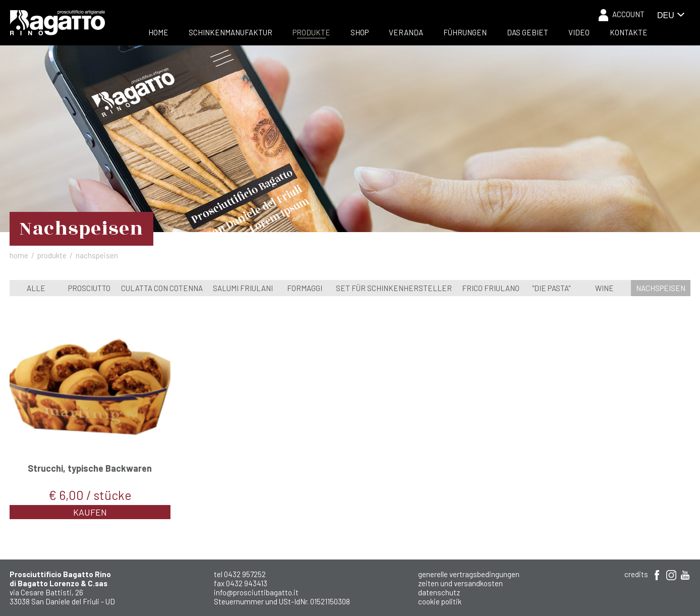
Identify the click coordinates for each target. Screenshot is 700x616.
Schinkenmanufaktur (230, 32)
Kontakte (629, 32)
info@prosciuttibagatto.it (256, 592)
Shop (360, 32)
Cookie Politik (440, 601)
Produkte (311, 32)
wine (604, 288)
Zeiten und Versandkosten (460, 583)
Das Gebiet (528, 32)
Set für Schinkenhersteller (394, 288)
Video (579, 32)
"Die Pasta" (551, 288)
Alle (36, 288)
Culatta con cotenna (162, 288)
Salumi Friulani (243, 288)
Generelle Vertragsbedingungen (469, 574)
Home (158, 32)
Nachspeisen (661, 288)
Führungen (465, 32)
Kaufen (90, 512)
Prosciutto (89, 288)
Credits (636, 574)
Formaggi (305, 288)
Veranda (406, 32)
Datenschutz (439, 592)
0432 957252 (245, 574)
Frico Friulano (491, 288)
